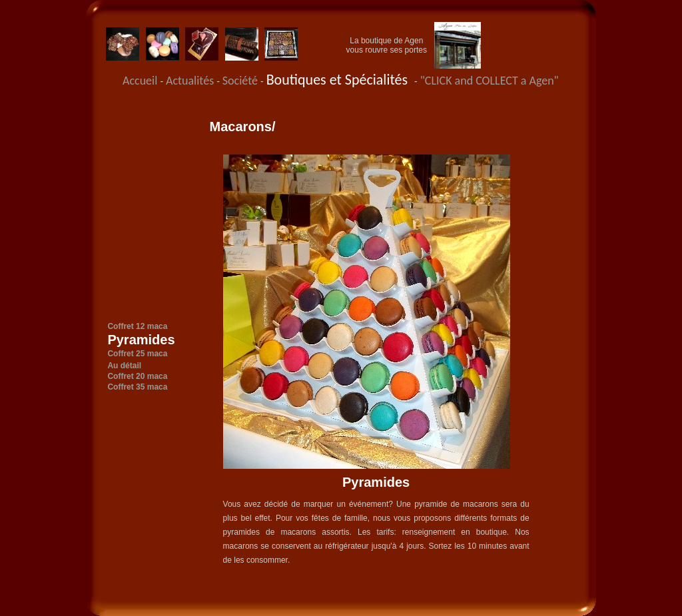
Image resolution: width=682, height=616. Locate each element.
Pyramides (141, 340)
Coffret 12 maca (137, 326)
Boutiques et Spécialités (340, 80)
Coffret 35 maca (137, 387)
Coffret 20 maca (137, 376)
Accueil (140, 81)
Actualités (191, 81)
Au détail (124, 366)
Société (241, 81)
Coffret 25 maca (137, 354)
